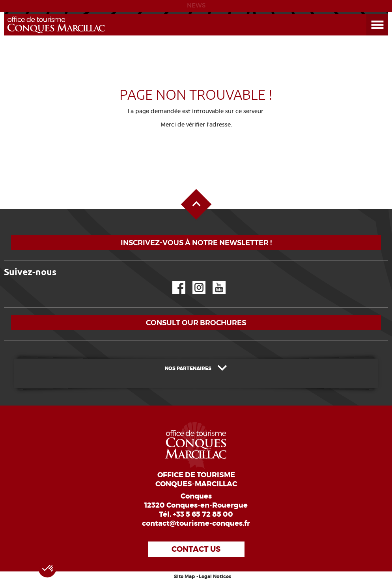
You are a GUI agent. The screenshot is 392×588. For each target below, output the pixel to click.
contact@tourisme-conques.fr (196, 523)
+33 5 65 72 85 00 (203, 514)
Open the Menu (368, 14)
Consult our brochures (196, 323)
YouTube (214, 281)
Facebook (174, 281)
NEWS (196, 6)
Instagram (193, 281)
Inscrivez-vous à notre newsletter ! (196, 243)
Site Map (184, 577)
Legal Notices (215, 577)
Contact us (196, 549)
